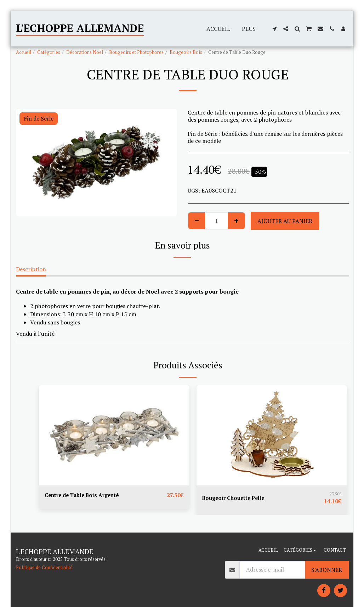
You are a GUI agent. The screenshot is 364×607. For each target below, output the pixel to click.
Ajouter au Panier (285, 221)
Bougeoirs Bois (186, 52)
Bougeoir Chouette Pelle (236, 498)
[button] (274, 29)
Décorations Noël (85, 52)
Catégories (49, 52)
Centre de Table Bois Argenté (85, 495)
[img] (114, 435)
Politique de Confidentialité (44, 567)
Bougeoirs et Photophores (136, 52)
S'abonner (327, 570)
